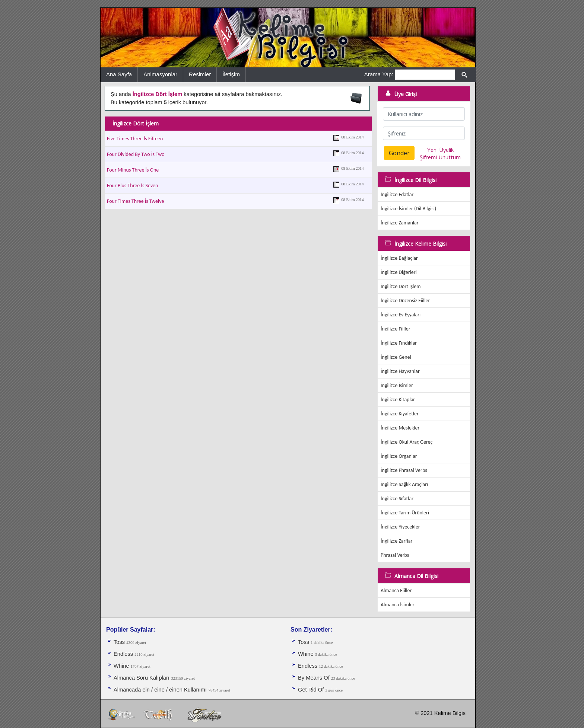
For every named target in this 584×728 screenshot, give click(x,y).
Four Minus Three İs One (133, 170)
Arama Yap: (379, 74)
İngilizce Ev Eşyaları (401, 315)
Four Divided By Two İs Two (136, 154)
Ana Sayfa (119, 74)
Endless (124, 654)
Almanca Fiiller (396, 590)
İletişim (231, 74)
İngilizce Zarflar (396, 541)
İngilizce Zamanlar (400, 223)
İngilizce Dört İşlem (401, 286)
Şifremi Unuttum (440, 157)
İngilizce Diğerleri (399, 272)
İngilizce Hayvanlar (400, 371)
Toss (120, 642)
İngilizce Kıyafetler (400, 414)
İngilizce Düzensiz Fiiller (405, 301)
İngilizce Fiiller (396, 329)
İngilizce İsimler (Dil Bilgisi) (408, 209)
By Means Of (315, 678)
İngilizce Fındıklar (399, 343)
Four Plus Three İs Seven (132, 186)
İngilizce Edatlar (397, 194)
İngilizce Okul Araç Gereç (407, 442)
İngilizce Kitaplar (398, 400)
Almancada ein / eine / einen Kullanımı (160, 690)
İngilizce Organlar (399, 456)
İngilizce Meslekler (400, 428)
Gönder (399, 153)
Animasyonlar (160, 74)
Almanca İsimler (398, 605)
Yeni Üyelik (440, 150)
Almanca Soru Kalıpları (142, 678)
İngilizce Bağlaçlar (399, 258)
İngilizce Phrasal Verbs (404, 470)
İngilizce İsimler (397, 385)
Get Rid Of (312, 690)
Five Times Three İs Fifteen (135, 139)
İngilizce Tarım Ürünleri (405, 513)
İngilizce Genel (396, 357)
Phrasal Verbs (395, 555)
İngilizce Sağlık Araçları (404, 484)
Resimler (200, 74)
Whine (122, 666)
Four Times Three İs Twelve (135, 201)
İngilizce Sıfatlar (397, 499)
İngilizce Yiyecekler (400, 527)
